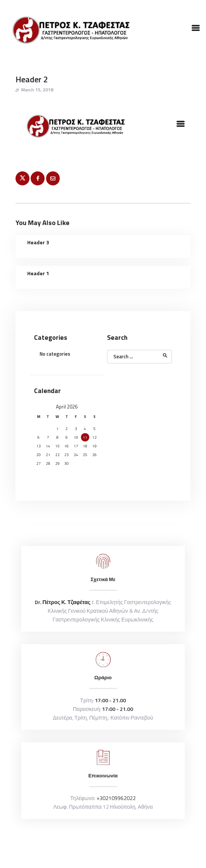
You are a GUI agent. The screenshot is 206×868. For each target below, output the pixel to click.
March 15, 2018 (37, 90)
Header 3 (38, 242)
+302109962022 (116, 798)
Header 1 (38, 273)
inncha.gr (125, 846)
